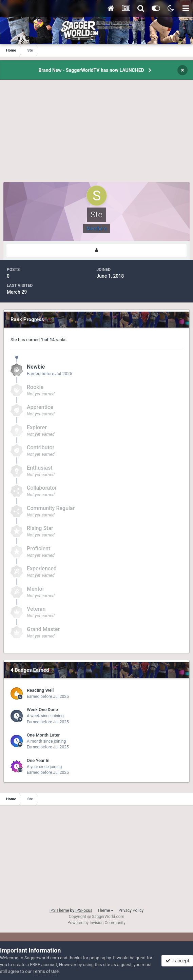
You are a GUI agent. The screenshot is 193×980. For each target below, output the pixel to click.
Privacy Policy (131, 910)
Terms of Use (46, 971)
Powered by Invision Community (96, 923)
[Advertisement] (97, 135)
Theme (105, 910)
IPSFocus (84, 910)
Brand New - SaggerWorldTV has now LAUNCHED (91, 70)
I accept (177, 961)
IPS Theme (59, 910)
